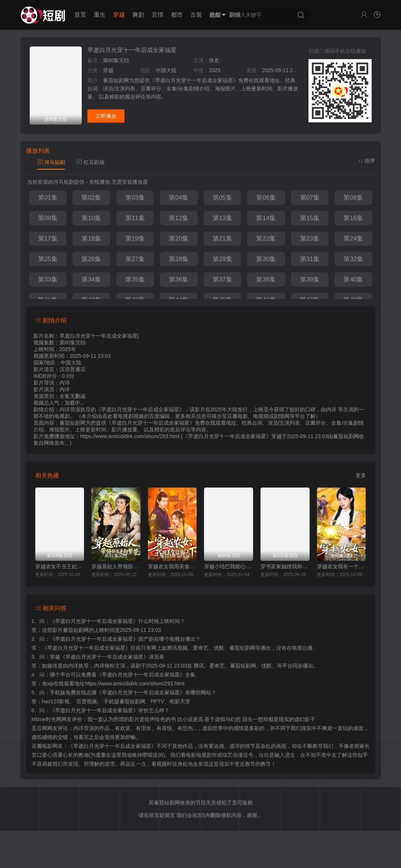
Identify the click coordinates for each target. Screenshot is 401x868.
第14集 (266, 218)
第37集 (222, 279)
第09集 (48, 218)
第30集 (266, 259)
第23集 (310, 239)
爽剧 (138, 15)
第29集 (222, 259)
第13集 (222, 218)
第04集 (179, 198)
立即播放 (106, 116)
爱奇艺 (217, 666)
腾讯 (199, 666)
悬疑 (216, 15)
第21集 (222, 239)
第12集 (179, 218)
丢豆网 (39, 728)
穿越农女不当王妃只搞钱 (60, 566)
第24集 (353, 239)
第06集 (266, 198)
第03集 (135, 198)
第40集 (353, 279)
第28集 (179, 259)
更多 (361, 475)
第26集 (91, 259)
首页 (80, 15)
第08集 (353, 198)
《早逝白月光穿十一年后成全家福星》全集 (146, 675)
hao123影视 (56, 701)
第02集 (91, 198)
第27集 (135, 259)
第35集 (135, 279)
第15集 (310, 218)
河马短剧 (51, 162)
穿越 (119, 15)
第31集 (310, 259)
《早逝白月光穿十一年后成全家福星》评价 (99, 710)
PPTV (157, 701)
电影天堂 (180, 701)
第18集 (91, 239)
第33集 (48, 279)
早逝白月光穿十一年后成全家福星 (132, 50)
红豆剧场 (90, 162)
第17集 (48, 239)
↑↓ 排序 (367, 161)
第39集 (310, 279)
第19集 (135, 239)
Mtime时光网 (46, 719)
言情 (158, 15)
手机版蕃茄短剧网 (124, 701)
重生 (100, 15)
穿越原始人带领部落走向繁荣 (116, 566)
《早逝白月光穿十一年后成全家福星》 (94, 621)
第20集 (179, 239)
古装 (196, 15)
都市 (177, 15)
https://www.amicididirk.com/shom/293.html (135, 684)
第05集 (222, 198)
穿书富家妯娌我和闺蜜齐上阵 (285, 566)
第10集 (91, 218)
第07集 (310, 198)
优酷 (266, 666)
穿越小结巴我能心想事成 (229, 566)
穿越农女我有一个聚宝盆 (342, 566)
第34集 (91, 279)
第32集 (353, 259)
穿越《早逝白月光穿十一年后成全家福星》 (99, 657)
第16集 (353, 218)
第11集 (135, 218)
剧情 (235, 15)
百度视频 (87, 701)
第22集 (266, 239)
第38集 (266, 279)
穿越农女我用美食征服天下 (172, 566)
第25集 (48, 259)
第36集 (179, 279)
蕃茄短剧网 (346, 436)
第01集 (48, 198)
